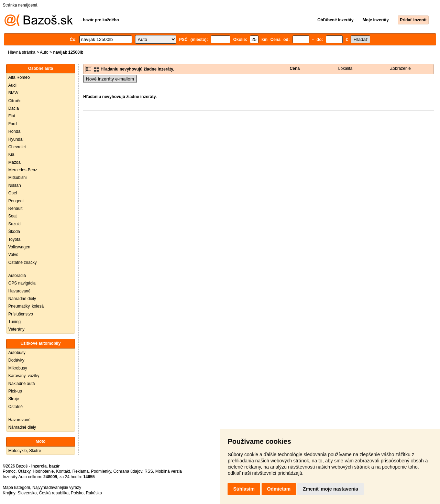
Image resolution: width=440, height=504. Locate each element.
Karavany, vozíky (24, 376)
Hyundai (16, 139)
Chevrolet (17, 147)
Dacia (14, 108)
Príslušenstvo (21, 314)
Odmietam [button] (279, 489)
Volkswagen (19, 247)
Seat (13, 216)
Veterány (16, 329)
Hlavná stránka (22, 52)
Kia (11, 154)
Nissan (15, 185)
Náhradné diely (22, 299)
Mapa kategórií (16, 487)
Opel (13, 193)
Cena (295, 68)
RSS (149, 471)
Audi (12, 85)
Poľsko (77, 493)
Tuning (14, 322)
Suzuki (14, 224)
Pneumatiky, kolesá (26, 306)
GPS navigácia (22, 283)
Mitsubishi (17, 178)
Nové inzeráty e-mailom (110, 79)
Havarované (19, 291)
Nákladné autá (21, 384)
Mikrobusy (18, 368)
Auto (44, 52)
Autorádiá (17, 276)
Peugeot (16, 201)
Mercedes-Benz (23, 170)
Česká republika (54, 493)
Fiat (12, 116)
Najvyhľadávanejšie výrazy (57, 487)
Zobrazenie (400, 68)
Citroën (15, 101)
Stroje (14, 399)
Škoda (14, 232)
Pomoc (9, 471)
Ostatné (15, 407)
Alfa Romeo (19, 77)
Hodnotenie (43, 471)
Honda (14, 131)
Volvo (13, 255)
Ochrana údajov (128, 471)
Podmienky (101, 471)
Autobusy (17, 353)
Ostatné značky (23, 262)
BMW (13, 93)
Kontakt (63, 471)
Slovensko (27, 493)
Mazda (14, 162)
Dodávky (16, 360)
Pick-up (15, 391)
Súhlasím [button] (244, 489)
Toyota (14, 239)
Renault (15, 208)
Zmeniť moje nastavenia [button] (331, 489)
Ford (13, 124)
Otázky (24, 471)
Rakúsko (94, 493)
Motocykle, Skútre (25, 451)
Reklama (81, 471)
